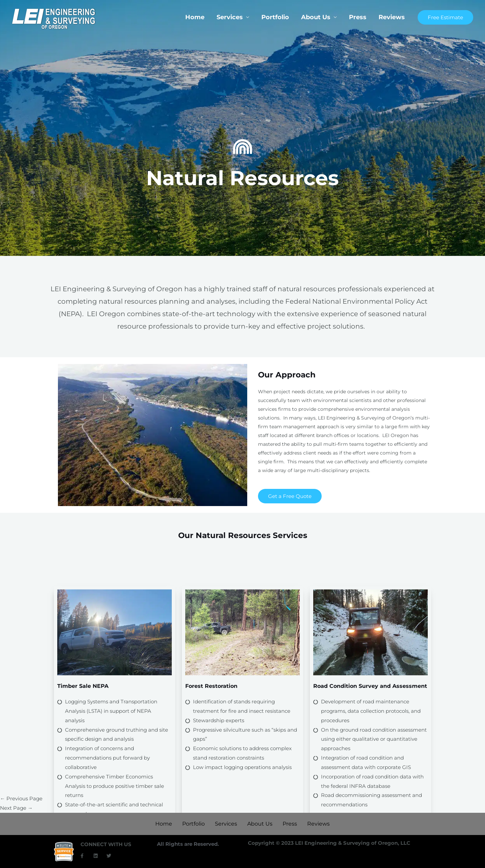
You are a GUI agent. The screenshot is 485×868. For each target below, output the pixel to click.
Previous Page (21, 798)
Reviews (392, 17)
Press (358, 17)
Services (230, 17)
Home (195, 17)
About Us (316, 17)
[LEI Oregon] (54, 18)
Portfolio (275, 17)
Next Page (16, 808)
